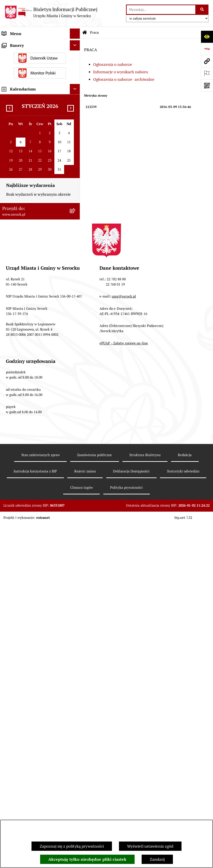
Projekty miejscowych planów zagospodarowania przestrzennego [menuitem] (33, 295)
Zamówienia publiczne (94, 799)
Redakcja (185, 799)
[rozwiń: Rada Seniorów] (76, 95)
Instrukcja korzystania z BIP (35, 815)
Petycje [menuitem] (8, 229)
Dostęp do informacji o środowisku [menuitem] (33, 209)
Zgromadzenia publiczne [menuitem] (24, 329)
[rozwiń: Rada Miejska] (76, 74)
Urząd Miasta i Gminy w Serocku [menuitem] (31, 44)
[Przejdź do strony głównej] (51, 12)
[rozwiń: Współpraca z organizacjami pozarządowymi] (76, 146)
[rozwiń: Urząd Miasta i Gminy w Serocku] (76, 44)
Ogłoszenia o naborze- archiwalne (124, 79)
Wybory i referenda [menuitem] (19, 54)
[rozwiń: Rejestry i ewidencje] (76, 250)
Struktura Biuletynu (145, 799)
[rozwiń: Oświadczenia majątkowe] (76, 105)
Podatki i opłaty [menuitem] (16, 135)
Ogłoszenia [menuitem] (12, 172)
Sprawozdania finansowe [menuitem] (24, 125)
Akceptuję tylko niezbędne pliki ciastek (87, 859)
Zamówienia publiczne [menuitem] (22, 239)
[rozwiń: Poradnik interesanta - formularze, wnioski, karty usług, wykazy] (76, 182)
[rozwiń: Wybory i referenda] (76, 54)
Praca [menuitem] (7, 219)
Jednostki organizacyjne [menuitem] (24, 64)
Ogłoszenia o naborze (113, 64)
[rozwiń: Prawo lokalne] (76, 115)
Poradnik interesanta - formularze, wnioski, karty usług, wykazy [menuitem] (33, 185)
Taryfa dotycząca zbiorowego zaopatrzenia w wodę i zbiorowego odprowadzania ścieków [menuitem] (33, 276)
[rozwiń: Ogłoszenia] (76, 172)
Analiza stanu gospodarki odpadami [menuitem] (34, 260)
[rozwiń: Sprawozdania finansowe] (76, 125)
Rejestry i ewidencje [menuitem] (20, 249)
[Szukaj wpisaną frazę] (202, 10)
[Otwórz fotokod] (207, 86)
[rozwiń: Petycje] (76, 229)
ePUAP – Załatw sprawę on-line (124, 687)
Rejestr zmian (85, 815)
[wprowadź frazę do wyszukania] (161, 10)
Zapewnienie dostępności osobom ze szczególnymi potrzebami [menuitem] (35, 342)
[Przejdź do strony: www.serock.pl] (207, 61)
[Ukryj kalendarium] (75, 433)
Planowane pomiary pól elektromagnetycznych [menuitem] (23, 375)
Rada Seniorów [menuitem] (15, 95)
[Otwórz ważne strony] (207, 73)
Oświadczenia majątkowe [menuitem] (25, 105)
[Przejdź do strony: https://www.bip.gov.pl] (207, 49)
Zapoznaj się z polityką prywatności (72, 846)
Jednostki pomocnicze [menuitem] (22, 85)
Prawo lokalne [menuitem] (15, 115)
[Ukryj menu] (75, 34)
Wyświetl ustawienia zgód (150, 846)
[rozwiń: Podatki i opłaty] (76, 136)
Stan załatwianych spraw (41, 799)
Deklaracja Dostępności (131, 815)
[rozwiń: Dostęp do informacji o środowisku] (76, 209)
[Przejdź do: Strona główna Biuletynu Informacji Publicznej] (85, 33)
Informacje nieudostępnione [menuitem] (28, 162)
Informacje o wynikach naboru (121, 72)
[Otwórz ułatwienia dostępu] (207, 37)
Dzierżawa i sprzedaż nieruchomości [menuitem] (35, 199)
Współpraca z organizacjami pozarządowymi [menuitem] (27, 149)
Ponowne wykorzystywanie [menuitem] (27, 319)
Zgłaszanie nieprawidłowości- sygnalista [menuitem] (29, 358)
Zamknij (157, 859)
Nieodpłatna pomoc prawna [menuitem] (27, 309)
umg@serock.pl (124, 640)
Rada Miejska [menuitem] (14, 74)
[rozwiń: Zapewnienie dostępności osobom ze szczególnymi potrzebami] (76, 339)
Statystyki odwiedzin (183, 815)
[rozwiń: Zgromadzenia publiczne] (76, 329)
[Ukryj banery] (75, 390)
